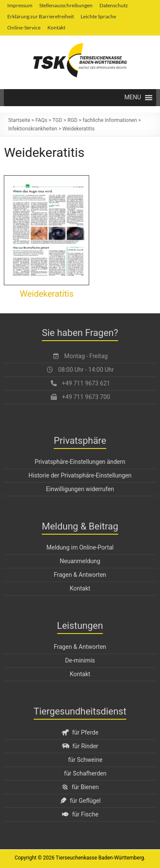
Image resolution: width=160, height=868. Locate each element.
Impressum (20, 5)
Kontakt (56, 27)
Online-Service (24, 27)
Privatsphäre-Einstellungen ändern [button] (80, 462)
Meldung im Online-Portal (80, 547)
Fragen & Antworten (80, 575)
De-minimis (80, 660)
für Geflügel (80, 801)
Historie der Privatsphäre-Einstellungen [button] (80, 475)
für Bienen (80, 787)
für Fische (80, 814)
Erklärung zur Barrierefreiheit (41, 16)
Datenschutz (114, 5)
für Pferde (80, 732)
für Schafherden (85, 773)
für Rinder (80, 746)
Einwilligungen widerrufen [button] (80, 489)
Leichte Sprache (98, 16)
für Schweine (85, 760)
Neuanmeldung (80, 561)
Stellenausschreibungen (66, 5)
